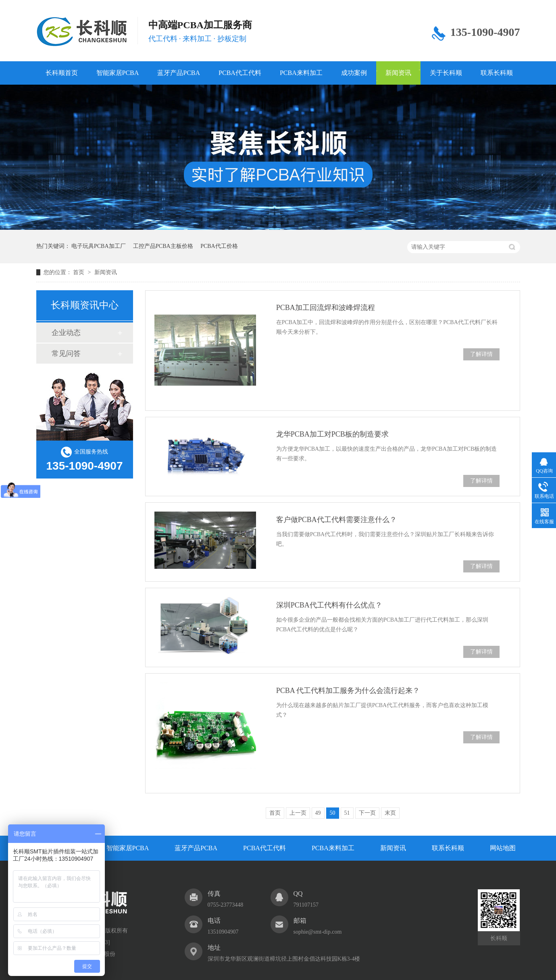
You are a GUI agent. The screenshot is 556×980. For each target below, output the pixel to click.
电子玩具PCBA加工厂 (99, 246)
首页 (79, 272)
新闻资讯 (398, 73)
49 (318, 813)
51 (347, 813)
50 (333, 813)
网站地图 (503, 848)
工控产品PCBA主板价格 (163, 246)
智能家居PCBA (118, 73)
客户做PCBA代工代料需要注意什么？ (336, 520)
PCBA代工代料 (240, 73)
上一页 (298, 813)
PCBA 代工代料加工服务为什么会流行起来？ (348, 691)
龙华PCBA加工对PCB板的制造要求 (332, 434)
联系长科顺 (497, 73)
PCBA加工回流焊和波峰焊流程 (326, 308)
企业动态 (66, 333)
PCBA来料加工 (301, 73)
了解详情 (481, 354)
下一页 (367, 813)
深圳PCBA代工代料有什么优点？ (329, 605)
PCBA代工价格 (219, 246)
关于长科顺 (446, 73)
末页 (390, 813)
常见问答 (66, 354)
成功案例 (354, 73)
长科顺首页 (62, 73)
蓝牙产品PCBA (179, 73)
